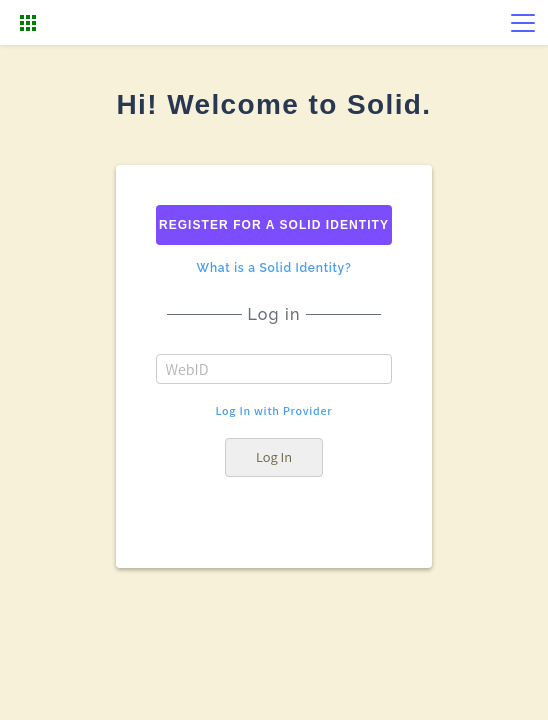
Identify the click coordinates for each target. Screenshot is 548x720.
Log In (274, 456)
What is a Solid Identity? (274, 268)
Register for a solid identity (274, 225)
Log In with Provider (274, 411)
